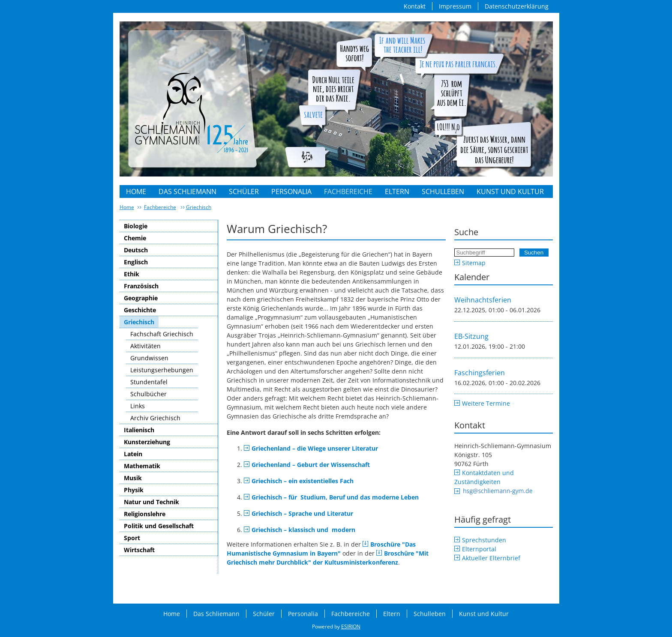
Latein (133, 454)
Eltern (397, 191)
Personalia (291, 191)
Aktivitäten (145, 346)
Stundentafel (149, 382)
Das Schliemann (187, 191)
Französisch (141, 286)
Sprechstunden (484, 540)
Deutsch (136, 250)
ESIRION (351, 627)
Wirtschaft (139, 550)
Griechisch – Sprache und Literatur (302, 513)
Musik (133, 478)
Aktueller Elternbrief (491, 558)
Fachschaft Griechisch (162, 334)
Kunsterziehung (147, 442)
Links (138, 406)
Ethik (132, 274)
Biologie (136, 226)
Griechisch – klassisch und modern (303, 530)
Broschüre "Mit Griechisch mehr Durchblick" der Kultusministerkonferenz (328, 558)
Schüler (244, 191)
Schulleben (443, 191)
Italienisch (139, 430)
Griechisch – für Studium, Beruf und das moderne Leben (335, 497)
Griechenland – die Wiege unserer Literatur (315, 448)
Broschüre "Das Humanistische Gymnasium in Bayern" (321, 549)
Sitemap (474, 263)
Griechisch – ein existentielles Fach (303, 481)
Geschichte (140, 310)
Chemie (135, 238)
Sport (132, 538)
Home (136, 191)
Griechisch (199, 207)
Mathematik (142, 466)
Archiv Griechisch (155, 418)
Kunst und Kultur (510, 191)
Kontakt (415, 6)
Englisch (136, 262)
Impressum (455, 6)
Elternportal (479, 549)
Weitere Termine (486, 403)
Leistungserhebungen (162, 370)
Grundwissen (149, 358)
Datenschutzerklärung (517, 6)
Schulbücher (148, 394)
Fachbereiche (348, 191)
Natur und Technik (151, 502)
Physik (134, 490)
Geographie (141, 298)
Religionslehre (145, 514)
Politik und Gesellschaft (159, 526)
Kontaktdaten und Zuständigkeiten (484, 477)
